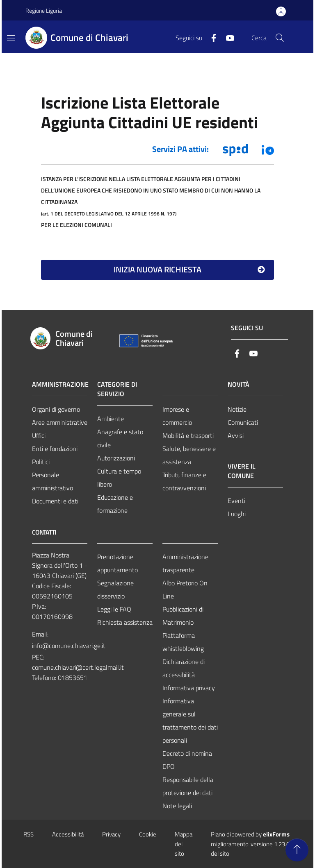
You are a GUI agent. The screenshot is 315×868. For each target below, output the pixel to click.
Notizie (237, 409)
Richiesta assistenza (125, 622)
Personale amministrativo (52, 481)
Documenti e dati (55, 501)
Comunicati (243, 422)
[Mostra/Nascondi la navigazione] (11, 38)
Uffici (39, 435)
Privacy (111, 834)
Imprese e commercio (177, 416)
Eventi (236, 501)
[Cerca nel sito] (280, 38)
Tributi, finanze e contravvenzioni (184, 481)
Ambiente (111, 419)
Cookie (148, 834)
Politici (41, 462)
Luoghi (237, 514)
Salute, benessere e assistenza (189, 455)
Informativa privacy (189, 688)
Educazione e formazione (115, 504)
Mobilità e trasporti (188, 435)
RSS (29, 834)
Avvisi (236, 435)
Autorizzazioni (116, 458)
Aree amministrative (60, 422)
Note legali (177, 806)
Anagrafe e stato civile (120, 438)
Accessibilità (68, 834)
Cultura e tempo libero (119, 478)
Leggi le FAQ (114, 609)
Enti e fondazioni (55, 449)
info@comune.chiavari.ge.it (69, 646)
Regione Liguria (44, 10)
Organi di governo (56, 409)
